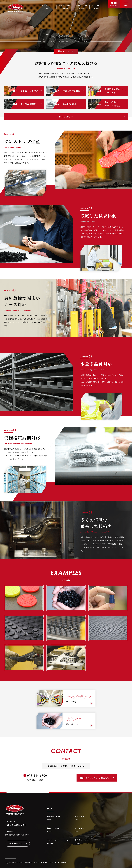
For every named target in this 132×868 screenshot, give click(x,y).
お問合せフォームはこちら (97, 778)
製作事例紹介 (66, 117)
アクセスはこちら (15, 844)
